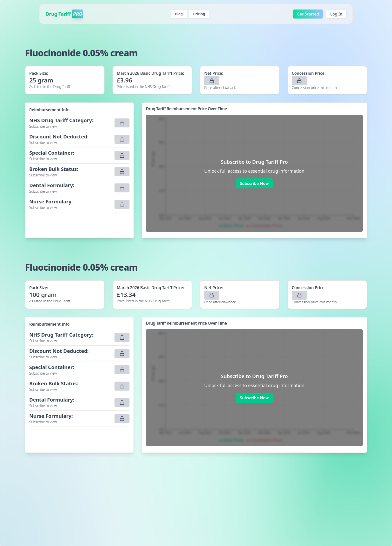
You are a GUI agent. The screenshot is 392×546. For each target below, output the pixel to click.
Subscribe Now (254, 183)
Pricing (199, 14)
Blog (179, 14)
